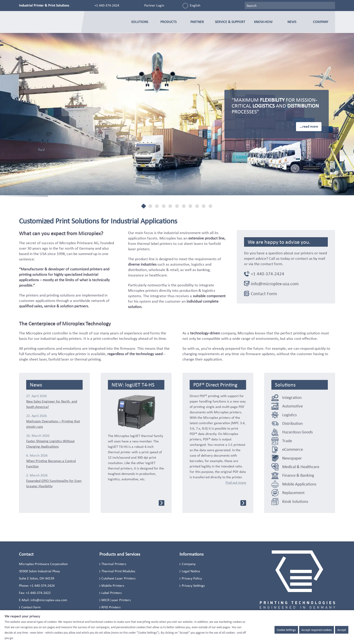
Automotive (292, 406)
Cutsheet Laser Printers (118, 578)
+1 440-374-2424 (107, 5)
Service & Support (230, 22)
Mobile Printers (113, 585)
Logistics (289, 415)
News (292, 22)
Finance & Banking (298, 475)
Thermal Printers (114, 564)
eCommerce (293, 449)
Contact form (31, 607)
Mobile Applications (299, 484)
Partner (197, 22)
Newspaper (292, 458)
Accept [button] (342, 630)
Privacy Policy (192, 578)
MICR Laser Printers (116, 600)
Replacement (293, 493)
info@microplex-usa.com (275, 284)
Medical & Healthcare (301, 467)
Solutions (140, 22)
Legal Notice (191, 571)
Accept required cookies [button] (317, 630)
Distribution (292, 423)
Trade (287, 441)
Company (321, 22)
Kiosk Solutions (295, 501)
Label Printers (112, 593)
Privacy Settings (193, 585)
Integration (292, 397)
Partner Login (154, 5)
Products (168, 22)
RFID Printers (111, 607)
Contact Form (264, 294)
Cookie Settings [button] (286, 630)
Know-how (263, 22)
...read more (309, 126)
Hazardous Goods (297, 432)
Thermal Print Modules (118, 571)
